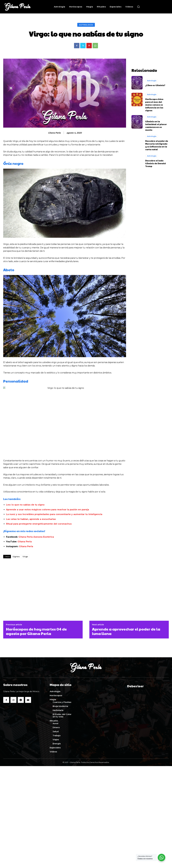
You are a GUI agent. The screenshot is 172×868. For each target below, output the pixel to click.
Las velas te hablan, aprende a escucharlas (31, 519)
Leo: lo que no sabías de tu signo (25, 505)
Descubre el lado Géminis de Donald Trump (155, 163)
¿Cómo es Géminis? (155, 85)
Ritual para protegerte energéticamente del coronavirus (39, 524)
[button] (138, 7)
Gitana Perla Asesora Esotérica (36, 537)
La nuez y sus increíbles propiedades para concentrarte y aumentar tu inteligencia (54, 514)
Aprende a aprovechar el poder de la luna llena (126, 631)
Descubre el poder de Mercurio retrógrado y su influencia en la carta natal (157, 145)
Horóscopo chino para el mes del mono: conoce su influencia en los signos (154, 105)
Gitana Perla (54, 133)
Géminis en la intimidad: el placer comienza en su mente (156, 126)
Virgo (25, 557)
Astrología (86, 25)
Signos (16, 557)
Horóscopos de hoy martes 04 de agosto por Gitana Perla (36, 631)
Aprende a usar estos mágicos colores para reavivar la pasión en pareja (48, 510)
